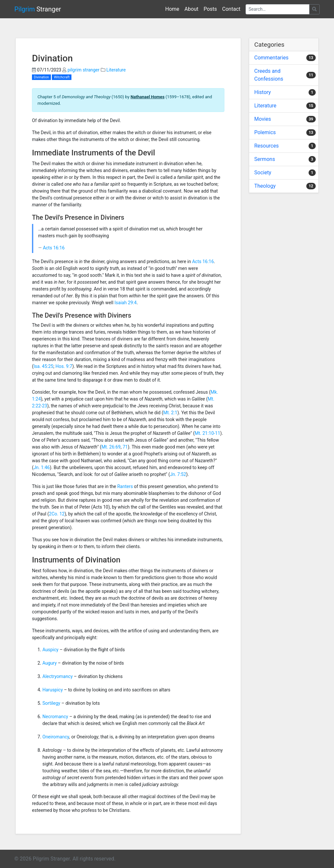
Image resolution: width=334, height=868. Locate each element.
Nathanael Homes (147, 97)
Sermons (265, 159)
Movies (263, 119)
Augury (50, 663)
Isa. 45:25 (44, 366)
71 (125, 447)
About (192, 9)
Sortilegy (51, 703)
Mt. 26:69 (111, 447)
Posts (210, 9)
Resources (267, 146)
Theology (265, 186)
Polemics (265, 132)
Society (263, 173)
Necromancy (55, 717)
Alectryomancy (58, 676)
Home (172, 9)
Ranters (125, 486)
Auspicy (50, 650)
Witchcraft (62, 77)
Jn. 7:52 (178, 474)
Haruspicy (53, 690)
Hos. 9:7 (64, 366)
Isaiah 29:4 (126, 303)
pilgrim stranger (83, 70)
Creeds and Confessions (269, 75)
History (263, 92)
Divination (41, 77)
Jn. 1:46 (42, 467)
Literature (116, 70)
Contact (231, 9)
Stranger (38, 9)
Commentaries (272, 58)
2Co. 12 (57, 514)
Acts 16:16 (54, 248)
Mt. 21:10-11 (207, 433)
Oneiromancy (56, 737)
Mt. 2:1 (170, 413)
